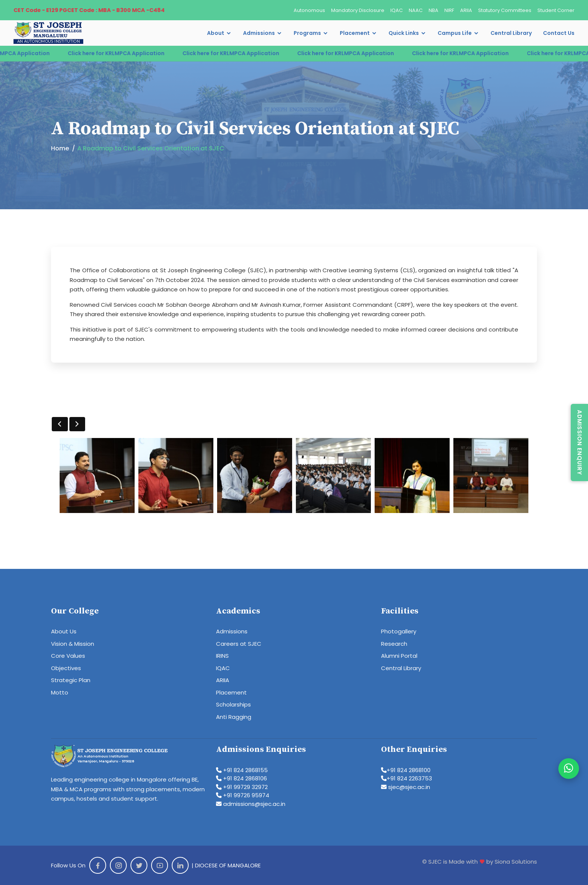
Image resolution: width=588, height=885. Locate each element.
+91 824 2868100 (406, 770)
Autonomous (309, 10)
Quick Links (404, 33)
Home (60, 148)
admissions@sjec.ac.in (251, 804)
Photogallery (399, 631)
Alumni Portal (399, 656)
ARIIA (466, 10)
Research (394, 644)
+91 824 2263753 (406, 778)
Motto (60, 692)
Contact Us (559, 33)
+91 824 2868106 (241, 778)
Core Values (68, 656)
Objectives (66, 668)
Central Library (511, 33)
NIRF (449, 10)
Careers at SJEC (239, 644)
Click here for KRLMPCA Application (124, 53)
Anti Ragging (234, 717)
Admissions (259, 33)
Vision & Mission (73, 644)
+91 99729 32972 (242, 787)
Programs (307, 33)
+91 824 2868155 (242, 770)
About (216, 33)
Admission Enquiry (580, 442)
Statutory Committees (505, 10)
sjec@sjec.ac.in (406, 787)
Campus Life (455, 33)
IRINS (222, 656)
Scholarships (233, 704)
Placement (355, 33)
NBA (433, 10)
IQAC (397, 10)
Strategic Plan (71, 680)
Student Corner (556, 10)
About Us (64, 631)
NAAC (416, 10)
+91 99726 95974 (243, 795)
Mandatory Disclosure (358, 10)
